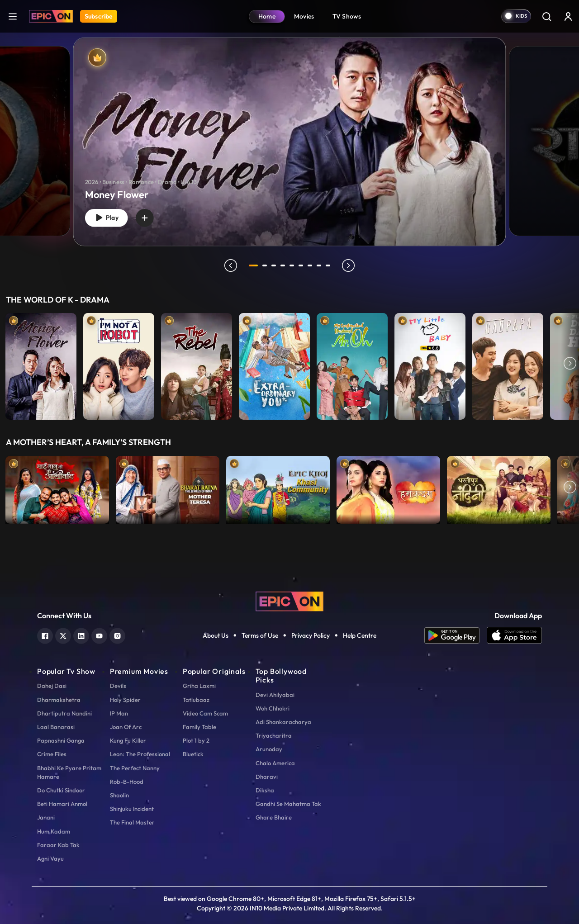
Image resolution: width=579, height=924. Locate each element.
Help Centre (360, 635)
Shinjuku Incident (132, 809)
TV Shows (347, 16)
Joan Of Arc (126, 727)
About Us (216, 635)
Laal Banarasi (56, 727)
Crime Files (52, 754)
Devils (118, 686)
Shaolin (119, 795)
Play (108, 217)
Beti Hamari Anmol (62, 804)
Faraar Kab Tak (58, 845)
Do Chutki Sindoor (61, 790)
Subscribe (99, 16)
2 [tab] (266, 265)
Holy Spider (125, 700)
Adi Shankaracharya (283, 722)
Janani (46, 817)
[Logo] (51, 16)
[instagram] (117, 635)
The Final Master (132, 822)
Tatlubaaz (196, 700)
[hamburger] (13, 16)
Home (267, 16)
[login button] (568, 16)
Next (570, 364)
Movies (304, 16)
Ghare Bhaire (274, 817)
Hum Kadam (54, 831)
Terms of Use (260, 635)
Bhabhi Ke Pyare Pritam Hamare (69, 772)
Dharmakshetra (59, 700)
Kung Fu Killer (128, 740)
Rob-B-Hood (127, 782)
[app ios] (514, 635)
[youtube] (99, 635)
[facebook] (45, 635)
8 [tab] (320, 265)
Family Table (199, 727)
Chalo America (275, 763)
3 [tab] (275, 265)
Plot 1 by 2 (196, 740)
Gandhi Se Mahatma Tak (288, 804)
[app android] (456, 635)
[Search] (546, 16)
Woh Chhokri (273, 708)
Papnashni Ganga (61, 740)
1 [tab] (253, 265)
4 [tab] (284, 265)
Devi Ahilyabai (275, 695)
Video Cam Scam (205, 713)
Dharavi (267, 777)
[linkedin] (81, 635)
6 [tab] (302, 265)
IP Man (119, 713)
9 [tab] (329, 265)
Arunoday (269, 749)
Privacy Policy (311, 635)
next (350, 265)
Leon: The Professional (140, 754)
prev (229, 265)
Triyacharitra (274, 735)
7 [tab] (311, 265)
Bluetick (193, 754)
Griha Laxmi (199, 686)
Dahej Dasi (52, 686)
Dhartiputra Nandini (64, 713)
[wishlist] (149, 217)
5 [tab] (293, 265)
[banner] (290, 142)
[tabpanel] (289, 134)
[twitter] (63, 635)
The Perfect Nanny (135, 768)
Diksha (265, 790)
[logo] (289, 601)
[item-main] (41, 364)
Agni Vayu (50, 858)
